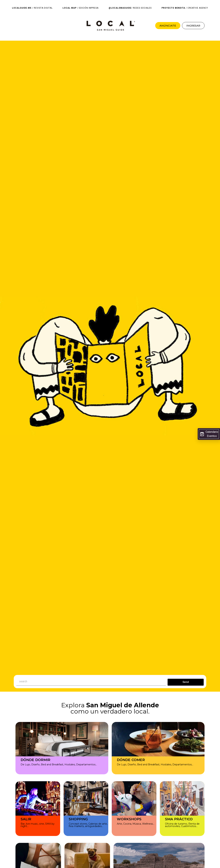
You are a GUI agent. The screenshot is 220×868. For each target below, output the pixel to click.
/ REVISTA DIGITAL (32, 8)
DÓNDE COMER (131, 760)
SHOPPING (78, 819)
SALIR (26, 819)
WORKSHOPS (129, 819)
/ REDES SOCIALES (130, 8)
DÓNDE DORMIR (35, 760)
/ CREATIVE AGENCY (185, 8)
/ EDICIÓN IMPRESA (81, 8)
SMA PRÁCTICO (179, 819)
